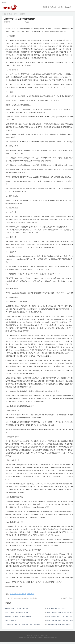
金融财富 (22, 14)
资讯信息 (54, 7)
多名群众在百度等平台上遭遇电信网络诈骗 (18, 616)
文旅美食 (61, 7)
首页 (16, 14)
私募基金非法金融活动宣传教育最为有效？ (59, 624)
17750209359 (4, 643)
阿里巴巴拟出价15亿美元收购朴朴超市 (17, 612)
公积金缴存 (14, 594)
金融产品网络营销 (10, 620)
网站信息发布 (44, 635)
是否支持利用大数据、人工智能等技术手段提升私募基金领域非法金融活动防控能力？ (23, 625)
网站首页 (48, 7)
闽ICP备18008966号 (52, 638)
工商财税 (68, 7)
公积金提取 (22, 594)
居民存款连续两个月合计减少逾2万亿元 (17, 608)
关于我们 (36, 635)
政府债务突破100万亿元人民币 (56, 608)
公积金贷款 (30, 594)
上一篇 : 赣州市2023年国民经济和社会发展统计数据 (21, 598)
